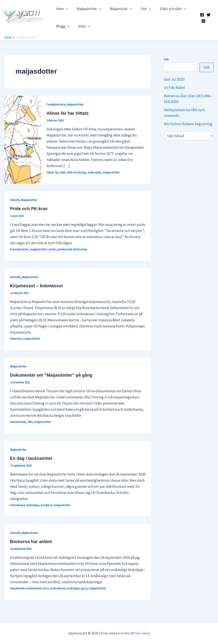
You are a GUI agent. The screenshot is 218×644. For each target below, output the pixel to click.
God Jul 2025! (174, 79)
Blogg (62, 26)
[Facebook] (202, 15)
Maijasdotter (87, 9)
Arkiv (82, 26)
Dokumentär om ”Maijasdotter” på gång (51, 375)
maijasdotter (111, 172)
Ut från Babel (174, 88)
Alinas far (52, 172)
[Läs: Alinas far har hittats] (23, 139)
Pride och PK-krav (29, 209)
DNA (63, 172)
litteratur (16, 339)
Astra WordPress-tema (133, 633)
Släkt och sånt (168, 9)
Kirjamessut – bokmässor (37, 286)
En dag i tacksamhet (31, 458)
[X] (208, 15)
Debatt (15, 200)
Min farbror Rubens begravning (188, 124)
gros (84, 588)
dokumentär (18, 422)
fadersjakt (94, 172)
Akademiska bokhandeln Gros (29, 588)
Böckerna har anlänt (31, 542)
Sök (166, 59)
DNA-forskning (76, 172)
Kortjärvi (46, 505)
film (30, 422)
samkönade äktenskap (72, 249)
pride (52, 249)
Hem (61, 9)
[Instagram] (203, 21)
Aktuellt (15, 277)
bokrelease (18, 505)
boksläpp (33, 505)
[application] (65, 9)
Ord (142, 9)
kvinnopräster (19, 249)
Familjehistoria (56, 104)
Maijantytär (118, 9)
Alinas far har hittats (68, 113)
